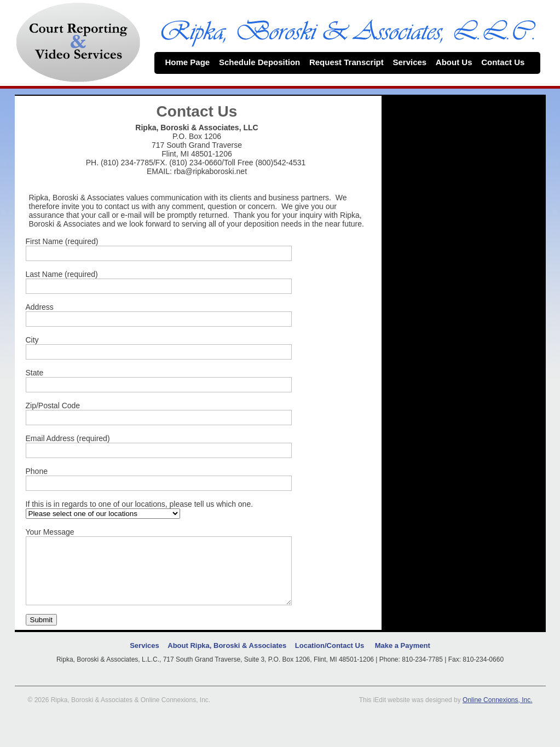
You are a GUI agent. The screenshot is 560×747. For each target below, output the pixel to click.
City (32, 340)
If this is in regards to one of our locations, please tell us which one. (140, 504)
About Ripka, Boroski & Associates (227, 659)
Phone (37, 471)
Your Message (50, 532)
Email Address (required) (68, 438)
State (35, 373)
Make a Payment (403, 659)
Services (414, 62)
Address (40, 307)
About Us (458, 62)
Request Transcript (351, 62)
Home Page (192, 62)
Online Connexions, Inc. (497, 713)
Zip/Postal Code (53, 406)
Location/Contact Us (330, 659)
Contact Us (507, 62)
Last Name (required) (62, 274)
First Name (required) (62, 241)
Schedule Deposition (264, 62)
